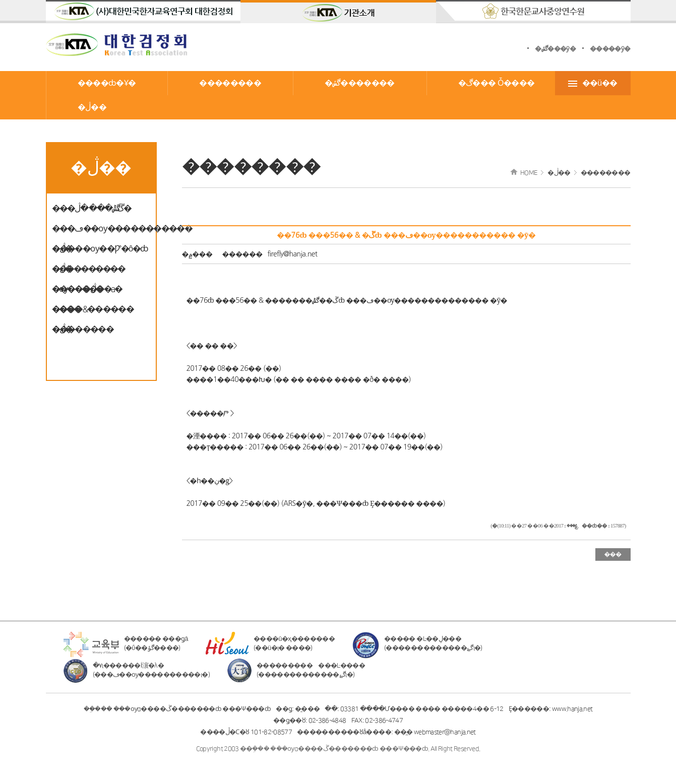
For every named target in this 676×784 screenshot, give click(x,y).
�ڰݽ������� (360, 83)
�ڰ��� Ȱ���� (497, 83)
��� (612, 554)
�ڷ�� (92, 107)
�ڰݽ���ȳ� (555, 49)
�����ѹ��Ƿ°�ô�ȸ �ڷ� (100, 252)
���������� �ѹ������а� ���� (88, 272)
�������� (230, 83)
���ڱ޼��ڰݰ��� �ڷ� (92, 209)
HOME (529, 173)
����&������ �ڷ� (93, 312)
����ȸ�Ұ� (107, 83)
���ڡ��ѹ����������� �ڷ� (101, 232)
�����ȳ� (610, 49)
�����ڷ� (78, 289)
